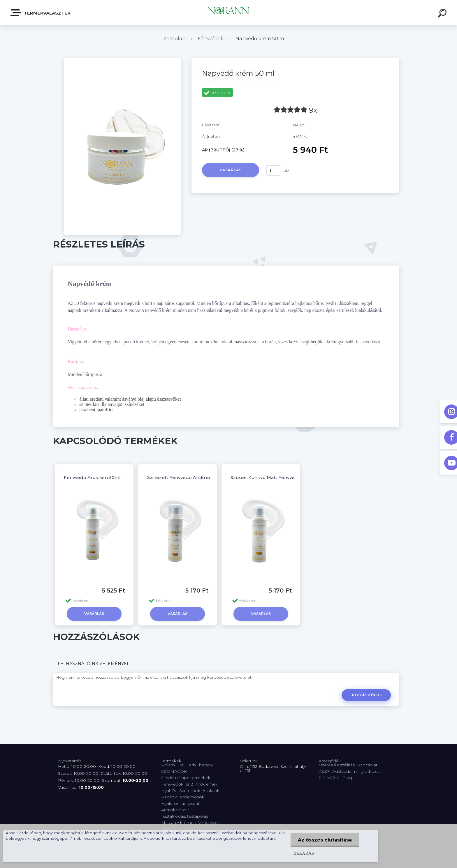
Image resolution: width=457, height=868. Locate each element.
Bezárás (304, 853)
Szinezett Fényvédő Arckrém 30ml (187, 477)
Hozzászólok (366, 695)
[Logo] (229, 12)
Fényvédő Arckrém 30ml (92, 477)
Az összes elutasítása (325, 840)
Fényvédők (211, 39)
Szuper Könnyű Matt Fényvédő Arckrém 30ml (283, 477)
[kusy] (274, 170)
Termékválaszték (41, 13)
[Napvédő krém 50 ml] (122, 60)
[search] (443, 14)
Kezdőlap (174, 39)
